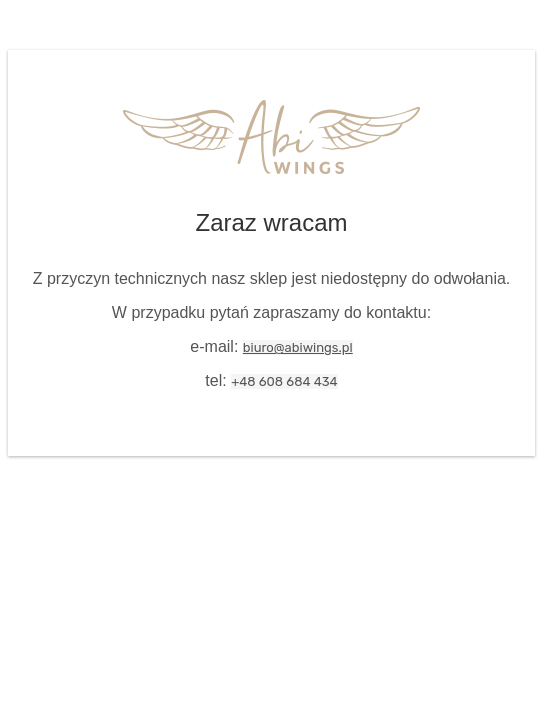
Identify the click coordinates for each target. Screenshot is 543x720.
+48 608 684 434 (284, 381)
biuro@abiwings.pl (298, 347)
